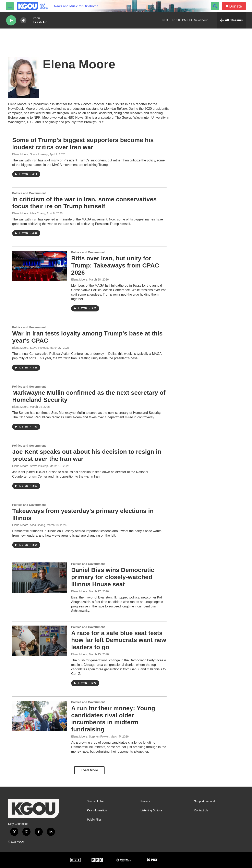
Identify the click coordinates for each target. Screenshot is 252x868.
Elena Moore (79, 279)
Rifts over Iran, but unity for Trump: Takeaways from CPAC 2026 (115, 265)
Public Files (94, 820)
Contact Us (201, 810)
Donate (236, 6)
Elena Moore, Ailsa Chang (29, 213)
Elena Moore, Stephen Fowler (90, 736)
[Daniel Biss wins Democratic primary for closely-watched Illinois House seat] (40, 578)
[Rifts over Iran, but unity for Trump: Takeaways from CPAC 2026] (40, 266)
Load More (89, 770)
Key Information (97, 810)
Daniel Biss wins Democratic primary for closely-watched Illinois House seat (113, 577)
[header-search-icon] (215, 6)
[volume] (23, 20)
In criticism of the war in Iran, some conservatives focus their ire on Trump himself (84, 203)
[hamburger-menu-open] (10, 6)
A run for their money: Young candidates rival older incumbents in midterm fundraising (113, 719)
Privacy (145, 801)
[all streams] (231, 20)
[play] (11, 20)
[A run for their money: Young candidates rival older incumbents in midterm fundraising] (40, 716)
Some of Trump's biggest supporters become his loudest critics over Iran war (83, 144)
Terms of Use (95, 801)
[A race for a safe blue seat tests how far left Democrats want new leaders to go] (40, 641)
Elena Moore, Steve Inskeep (30, 154)
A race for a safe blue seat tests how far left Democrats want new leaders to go (119, 640)
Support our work (205, 801)
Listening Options (152, 810)
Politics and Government (29, 193)
